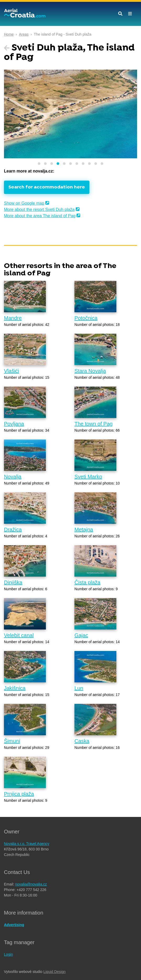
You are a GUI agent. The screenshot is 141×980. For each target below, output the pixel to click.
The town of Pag (94, 424)
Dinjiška (13, 582)
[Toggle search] (120, 14)
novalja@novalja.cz (31, 884)
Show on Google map (24, 203)
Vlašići (12, 371)
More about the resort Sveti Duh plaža (39, 210)
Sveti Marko (88, 477)
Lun (79, 688)
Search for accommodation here (47, 187)
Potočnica (86, 318)
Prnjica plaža (19, 794)
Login (8, 954)
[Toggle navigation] (130, 14)
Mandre (13, 318)
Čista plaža (87, 582)
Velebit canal (19, 635)
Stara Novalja (90, 371)
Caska (82, 741)
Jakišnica (15, 688)
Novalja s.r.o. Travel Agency (27, 844)
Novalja (13, 477)
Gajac (81, 635)
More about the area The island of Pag (40, 216)
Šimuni (12, 741)
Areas (24, 34)
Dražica (13, 530)
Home (9, 34)
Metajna (84, 530)
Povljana (14, 424)
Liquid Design (54, 972)
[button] (39, 164)
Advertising (14, 925)
